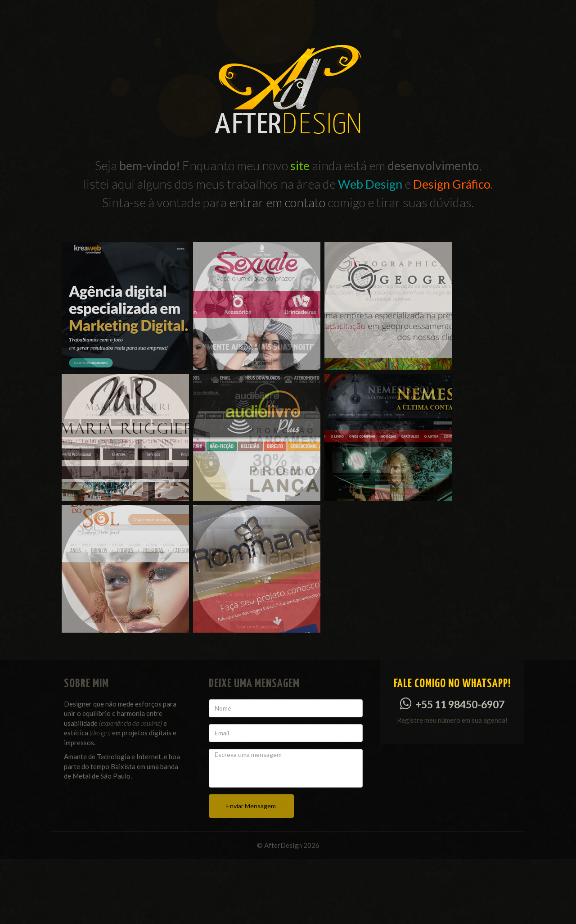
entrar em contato (277, 202)
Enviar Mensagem (251, 871)
